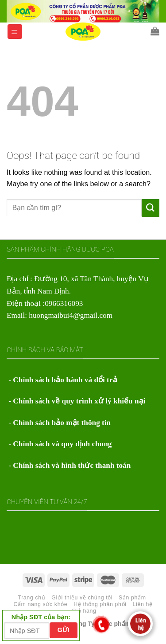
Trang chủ (31, 598)
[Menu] (15, 32)
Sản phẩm (132, 598)
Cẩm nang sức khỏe (40, 604)
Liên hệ (143, 604)
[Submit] (151, 208)
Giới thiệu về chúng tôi (82, 598)
